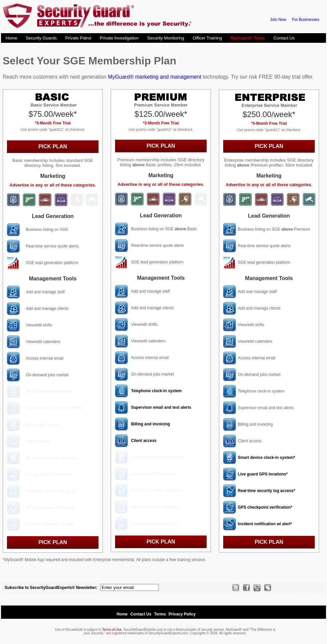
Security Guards (41, 38)
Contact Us (284, 38)
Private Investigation (119, 38)
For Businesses (306, 20)
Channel (255, 588)
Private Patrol (78, 38)
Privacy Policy (182, 614)
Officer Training (207, 38)
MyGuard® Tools (248, 38)
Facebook (245, 588)
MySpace (266, 588)
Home (11, 38)
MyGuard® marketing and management (154, 77)
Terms (160, 614)
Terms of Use (112, 630)
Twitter (234, 588)
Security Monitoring (166, 38)
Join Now (278, 20)
